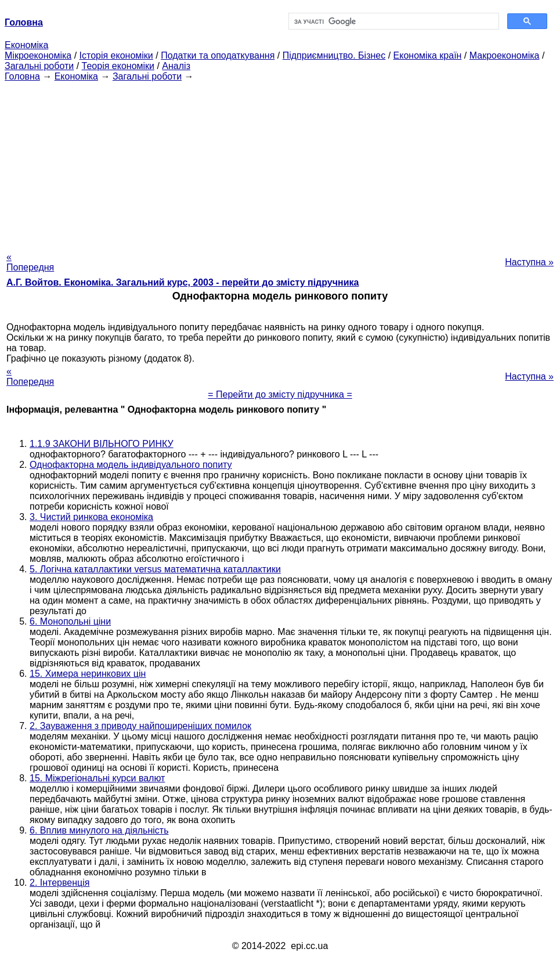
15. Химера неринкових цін (88, 674)
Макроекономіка (505, 55)
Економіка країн (428, 55)
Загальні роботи (39, 66)
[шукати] (393, 21)
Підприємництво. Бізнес (334, 55)
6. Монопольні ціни (70, 621)
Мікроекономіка (38, 55)
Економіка (26, 45)
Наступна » (529, 262)
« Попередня (30, 262)
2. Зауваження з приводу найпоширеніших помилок (140, 726)
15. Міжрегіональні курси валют (97, 778)
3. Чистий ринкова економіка (91, 517)
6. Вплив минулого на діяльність (99, 830)
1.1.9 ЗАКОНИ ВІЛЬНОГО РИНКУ (102, 444)
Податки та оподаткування (218, 55)
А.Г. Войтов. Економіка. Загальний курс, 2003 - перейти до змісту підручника (183, 282)
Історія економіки (116, 55)
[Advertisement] (280, 163)
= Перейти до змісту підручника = (280, 394)
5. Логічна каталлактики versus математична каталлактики (155, 569)
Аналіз (176, 66)
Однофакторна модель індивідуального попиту (131, 465)
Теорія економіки (118, 66)
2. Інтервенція (59, 883)
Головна (22, 76)
